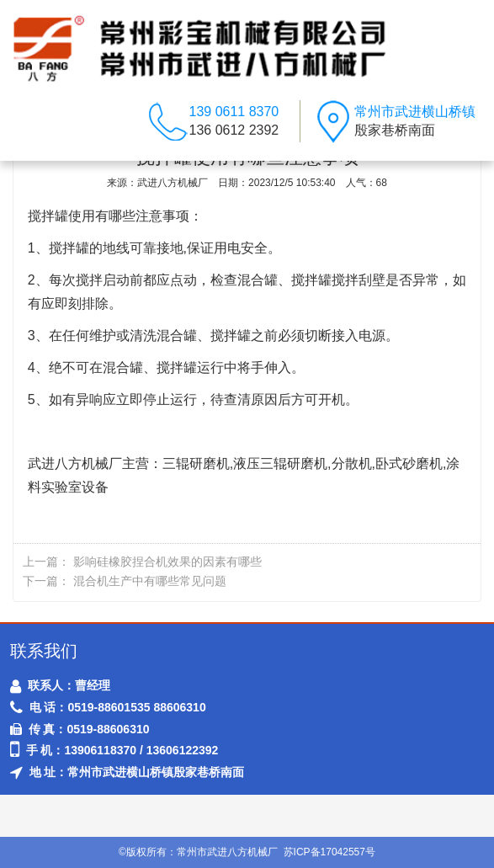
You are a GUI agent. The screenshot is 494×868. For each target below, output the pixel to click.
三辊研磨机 (196, 463)
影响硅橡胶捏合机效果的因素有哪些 (167, 562)
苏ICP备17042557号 (329, 852)
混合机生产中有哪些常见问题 (150, 581)
